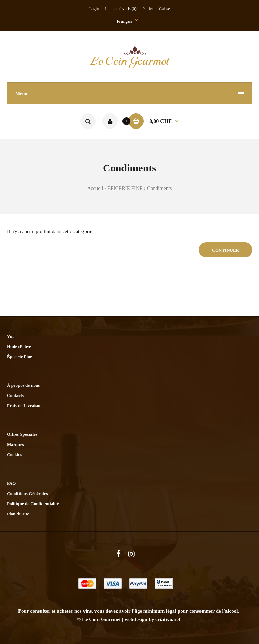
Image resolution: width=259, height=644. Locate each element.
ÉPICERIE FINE (125, 188)
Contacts (15, 395)
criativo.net (168, 619)
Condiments (160, 188)
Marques (15, 444)
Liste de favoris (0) (121, 9)
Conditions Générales (27, 493)
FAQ (11, 483)
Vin (10, 336)
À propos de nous (23, 385)
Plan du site (18, 514)
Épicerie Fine (20, 357)
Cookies (14, 455)
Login (94, 9)
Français (124, 21)
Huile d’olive (19, 346)
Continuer (226, 250)
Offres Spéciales (22, 434)
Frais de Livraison (24, 406)
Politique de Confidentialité (33, 504)
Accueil (95, 188)
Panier (148, 9)
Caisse (164, 9)
